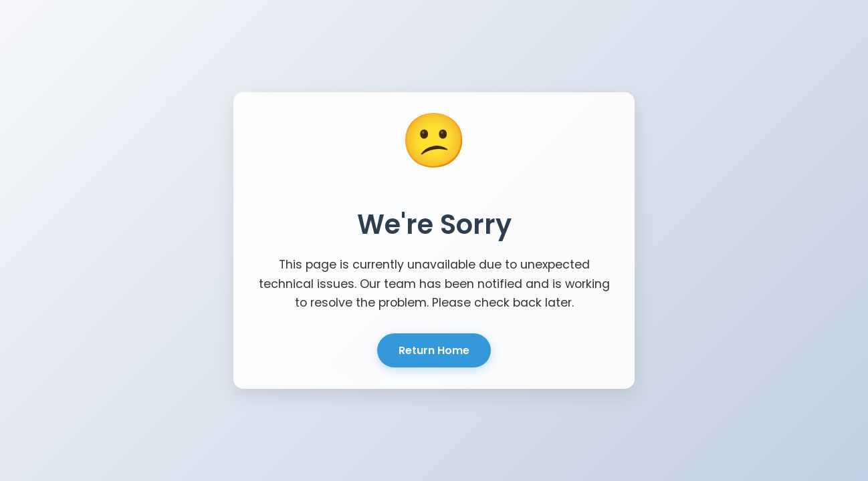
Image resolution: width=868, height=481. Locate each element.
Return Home (434, 350)
